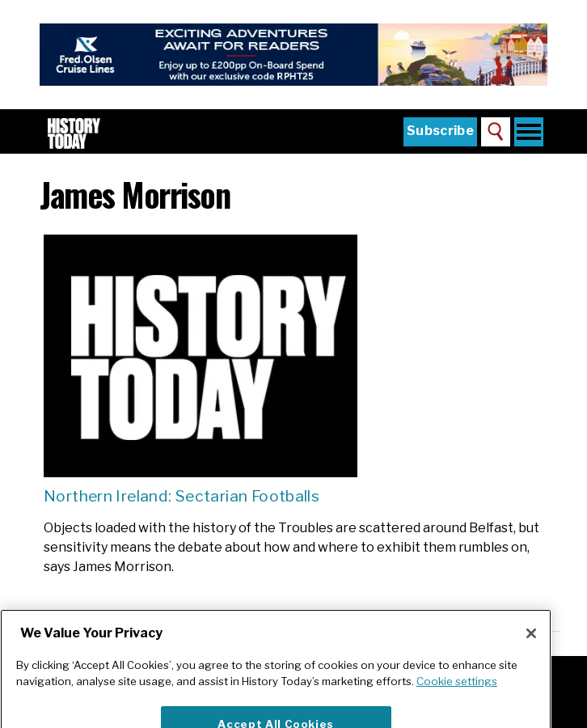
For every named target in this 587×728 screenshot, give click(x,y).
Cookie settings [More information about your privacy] (457, 696)
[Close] (531, 649)
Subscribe (440, 131)
